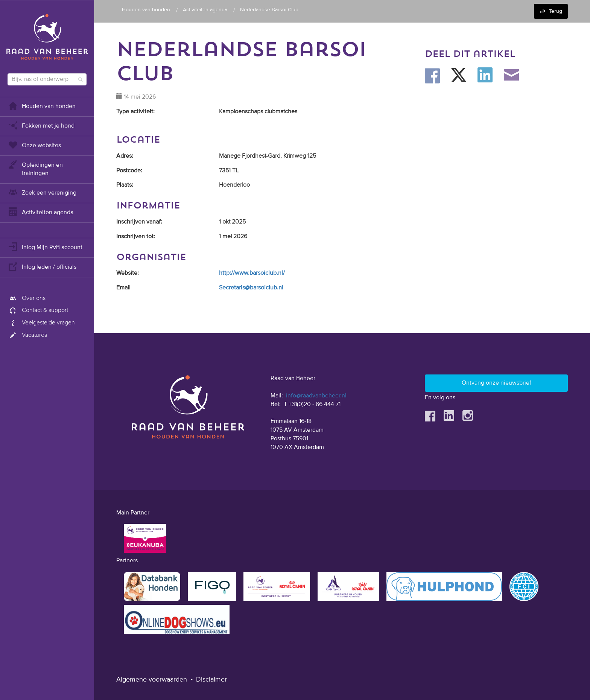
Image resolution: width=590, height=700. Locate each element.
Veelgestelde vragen (41, 323)
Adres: (125, 156)
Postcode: (129, 171)
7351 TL (229, 171)
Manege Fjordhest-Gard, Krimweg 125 (268, 156)
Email (123, 288)
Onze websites (34, 145)
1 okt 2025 (232, 222)
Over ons (27, 298)
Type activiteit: (135, 112)
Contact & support (38, 310)
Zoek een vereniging (42, 192)
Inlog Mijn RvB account (45, 247)
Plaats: (125, 185)
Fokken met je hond (41, 125)
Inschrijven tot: (136, 237)
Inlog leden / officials (42, 266)
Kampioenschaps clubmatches (258, 112)
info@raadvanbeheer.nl (316, 396)
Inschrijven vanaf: (139, 222)
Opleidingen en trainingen (35, 168)
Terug (556, 11)
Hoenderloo (234, 185)
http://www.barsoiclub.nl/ (252, 273)
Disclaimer (211, 680)
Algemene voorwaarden (152, 680)
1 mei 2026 (233, 237)
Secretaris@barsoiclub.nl (251, 288)
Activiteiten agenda (40, 212)
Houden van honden (42, 106)
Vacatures (27, 335)
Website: (128, 273)
